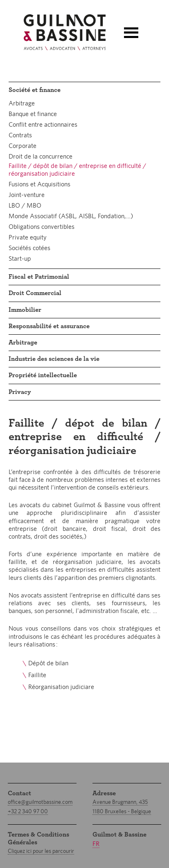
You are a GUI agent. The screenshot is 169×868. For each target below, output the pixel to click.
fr (96, 844)
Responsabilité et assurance (49, 326)
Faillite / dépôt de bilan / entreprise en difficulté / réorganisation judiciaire (77, 170)
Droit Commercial (35, 293)
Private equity (28, 237)
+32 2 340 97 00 (28, 811)
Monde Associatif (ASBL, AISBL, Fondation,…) (71, 216)
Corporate (23, 146)
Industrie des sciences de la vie (54, 359)
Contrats (20, 135)
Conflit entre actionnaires (43, 124)
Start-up (20, 258)
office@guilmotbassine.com (40, 802)
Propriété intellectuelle (43, 375)
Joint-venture (27, 195)
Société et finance (35, 90)
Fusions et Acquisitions (39, 184)
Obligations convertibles (42, 227)
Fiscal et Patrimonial (39, 277)
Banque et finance (33, 114)
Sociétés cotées (29, 248)
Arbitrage (22, 103)
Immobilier (25, 310)
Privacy (20, 392)
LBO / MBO (25, 205)
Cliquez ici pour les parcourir (41, 851)
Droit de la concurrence (41, 156)
